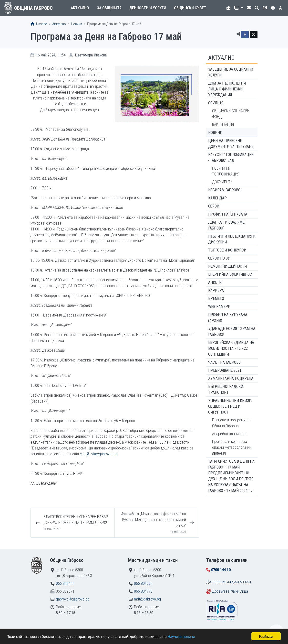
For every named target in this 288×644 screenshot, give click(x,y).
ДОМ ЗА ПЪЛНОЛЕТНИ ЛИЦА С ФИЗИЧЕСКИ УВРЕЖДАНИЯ (227, 89)
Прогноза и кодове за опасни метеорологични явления (232, 447)
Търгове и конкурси (227, 250)
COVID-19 (216, 103)
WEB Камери (219, 307)
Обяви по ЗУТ (220, 258)
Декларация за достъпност (229, 582)
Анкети (215, 282)
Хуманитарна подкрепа (231, 378)
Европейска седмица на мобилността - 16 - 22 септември (231, 348)
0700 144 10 (221, 570)
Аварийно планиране (229, 434)
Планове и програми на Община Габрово (231, 423)
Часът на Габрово (224, 362)
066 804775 (143, 584)
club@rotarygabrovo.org (99, 454)
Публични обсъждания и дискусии (232, 239)
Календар (217, 198)
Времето (216, 299)
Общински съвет (190, 8)
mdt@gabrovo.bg (147, 599)
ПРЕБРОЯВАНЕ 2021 (225, 370)
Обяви (214, 206)
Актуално (80, 8)
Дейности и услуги (148, 8)
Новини (77, 24)
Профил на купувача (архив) (228, 318)
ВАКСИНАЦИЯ (223, 125)
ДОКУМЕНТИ (222, 182)
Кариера (216, 290)
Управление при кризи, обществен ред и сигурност (230, 406)
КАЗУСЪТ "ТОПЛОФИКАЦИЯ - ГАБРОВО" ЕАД (231, 158)
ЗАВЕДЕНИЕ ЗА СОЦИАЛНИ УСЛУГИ (231, 72)
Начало (39, 24)
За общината (109, 8)
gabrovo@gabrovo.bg (73, 599)
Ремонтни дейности (227, 266)
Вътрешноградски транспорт (226, 389)
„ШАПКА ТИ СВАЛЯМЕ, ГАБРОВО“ (227, 225)
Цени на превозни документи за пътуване (231, 144)
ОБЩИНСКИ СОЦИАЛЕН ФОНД (231, 114)
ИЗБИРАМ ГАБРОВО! (225, 190)
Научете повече (181, 637)
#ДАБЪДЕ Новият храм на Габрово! (232, 332)
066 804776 (143, 591)
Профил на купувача (228, 214)
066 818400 (65, 584)
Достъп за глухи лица (230, 591)
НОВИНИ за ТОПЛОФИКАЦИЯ (226, 171)
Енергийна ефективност (231, 274)
